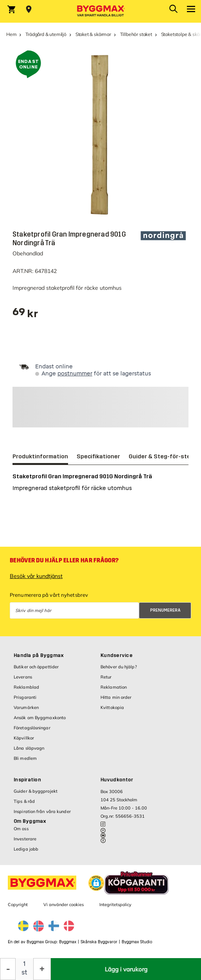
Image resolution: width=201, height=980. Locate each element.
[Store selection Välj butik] (29, 9)
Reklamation (114, 687)
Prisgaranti (25, 697)
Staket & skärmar (93, 34)
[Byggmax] (100, 11)
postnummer (75, 374)
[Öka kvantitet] (42, 969)
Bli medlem (25, 758)
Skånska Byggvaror (99, 942)
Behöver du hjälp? (119, 667)
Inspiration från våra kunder (42, 811)
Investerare (25, 839)
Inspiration (27, 780)
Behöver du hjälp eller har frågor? (64, 560)
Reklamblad (26, 687)
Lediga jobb (26, 849)
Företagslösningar (32, 728)
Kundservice (117, 655)
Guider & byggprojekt (36, 791)
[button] (96, 883)
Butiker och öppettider (36, 667)
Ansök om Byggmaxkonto (40, 718)
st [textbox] (24, 972)
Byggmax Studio (137, 942)
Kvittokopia (112, 707)
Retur (106, 677)
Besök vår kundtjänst (36, 576)
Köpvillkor (24, 738)
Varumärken (26, 707)
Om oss (21, 829)
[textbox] (25, 315)
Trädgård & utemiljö (46, 34)
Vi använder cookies (64, 905)
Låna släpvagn (29, 748)
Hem (11, 34)
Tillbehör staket (136, 34)
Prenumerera (165, 610)
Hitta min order (116, 697)
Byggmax (68, 942)
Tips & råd (24, 801)
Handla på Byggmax (39, 655)
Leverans (23, 677)
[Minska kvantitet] (8, 969)
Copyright (18, 905)
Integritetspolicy (115, 905)
